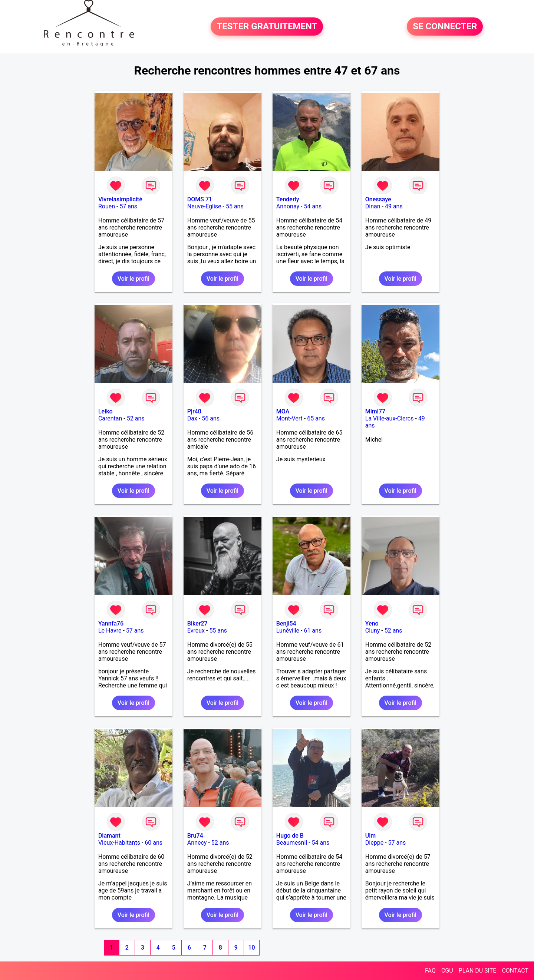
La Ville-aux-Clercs (390, 418)
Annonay (288, 206)
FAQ (430, 971)
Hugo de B (290, 836)
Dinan (373, 206)
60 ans (154, 843)
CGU (447, 971)
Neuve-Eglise (204, 206)
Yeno (372, 623)
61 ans (313, 631)
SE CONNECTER (445, 27)
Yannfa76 (111, 623)
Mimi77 (375, 411)
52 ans (136, 418)
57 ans (128, 206)
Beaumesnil (292, 843)
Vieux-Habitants (119, 843)
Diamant (109, 836)
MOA (283, 411)
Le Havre (110, 631)
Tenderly (288, 199)
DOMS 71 (200, 199)
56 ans (211, 418)
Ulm (370, 836)
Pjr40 (194, 411)
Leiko (106, 411)
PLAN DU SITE (478, 971)
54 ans (313, 206)
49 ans (394, 206)
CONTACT (515, 971)
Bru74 (195, 836)
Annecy (197, 843)
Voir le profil (133, 279)
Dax (192, 418)
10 (251, 948)
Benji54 (286, 623)
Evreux (196, 631)
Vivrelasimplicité (120, 199)
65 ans (316, 418)
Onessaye (378, 199)
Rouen (107, 206)
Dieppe (374, 843)
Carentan (110, 418)
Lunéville (288, 631)
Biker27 (197, 623)
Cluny (373, 631)
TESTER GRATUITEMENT (267, 27)
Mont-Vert (289, 418)
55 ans (235, 206)
